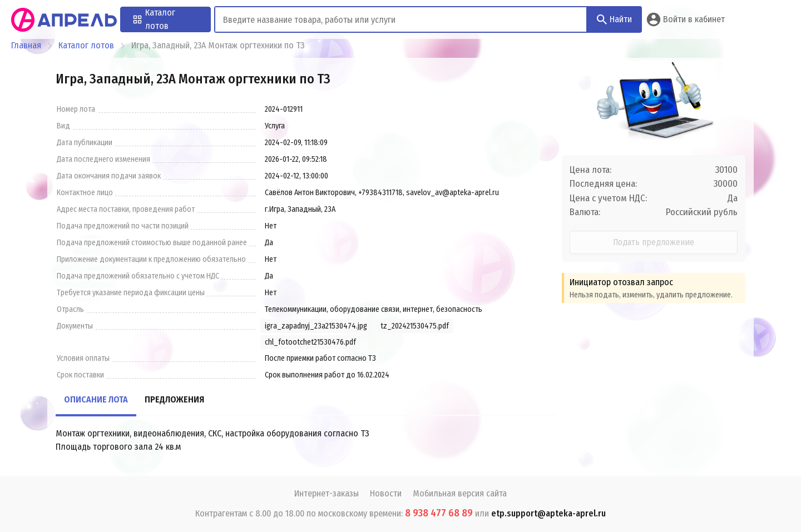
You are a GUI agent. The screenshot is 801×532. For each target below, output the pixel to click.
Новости (386, 493)
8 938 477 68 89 (439, 513)
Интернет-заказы (327, 493)
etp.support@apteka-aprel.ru (548, 513)
